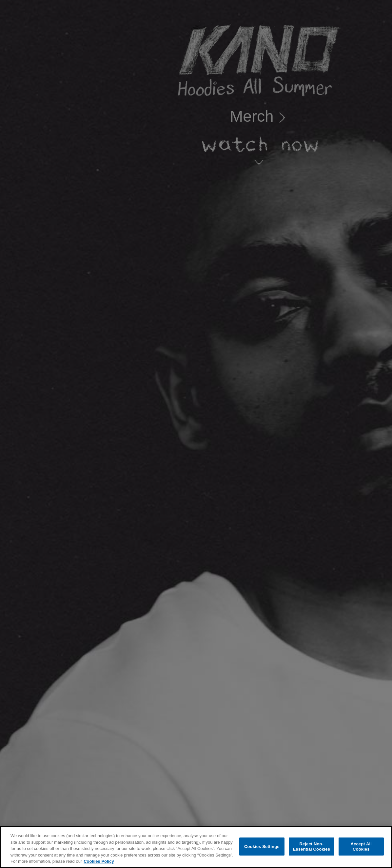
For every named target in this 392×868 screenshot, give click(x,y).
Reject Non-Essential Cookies (312, 847)
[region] (196, 847)
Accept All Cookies (361, 847)
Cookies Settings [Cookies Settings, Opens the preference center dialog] (262, 847)
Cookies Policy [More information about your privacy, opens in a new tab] (99, 861)
